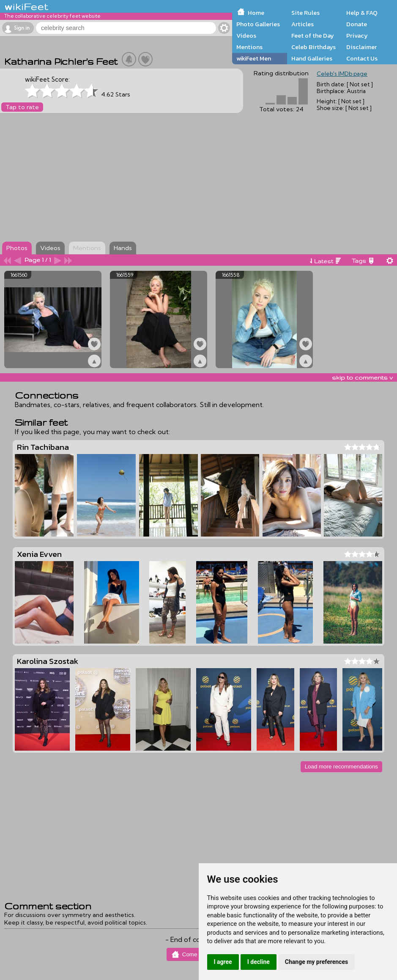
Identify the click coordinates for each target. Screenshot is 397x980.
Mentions (249, 47)
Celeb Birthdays (313, 47)
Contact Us (362, 58)
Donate (357, 24)
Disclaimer (361, 47)
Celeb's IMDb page (342, 74)
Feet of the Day (313, 36)
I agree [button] (223, 962)
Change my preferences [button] (316, 962)
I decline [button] (259, 962)
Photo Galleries (258, 24)
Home (256, 13)
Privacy (357, 36)
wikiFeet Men (254, 58)
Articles (303, 24)
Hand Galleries (312, 58)
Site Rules (305, 13)
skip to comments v (362, 377)
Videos (246, 36)
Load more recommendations (341, 767)
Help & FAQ (362, 13)
